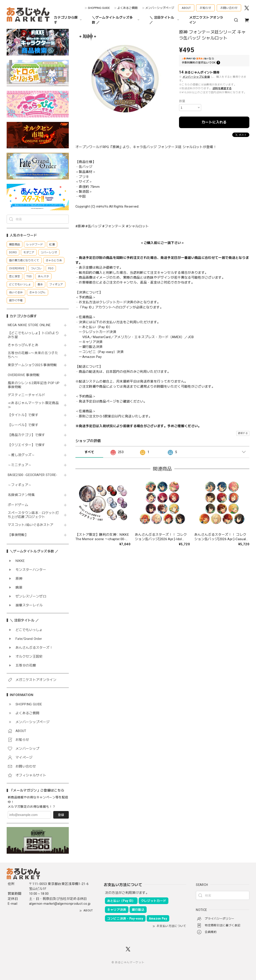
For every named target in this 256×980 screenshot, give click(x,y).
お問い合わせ (229, 8)
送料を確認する (222, 88)
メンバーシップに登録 (196, 77)
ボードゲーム (18, 505)
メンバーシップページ (160, 8)
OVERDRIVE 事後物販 (24, 375)
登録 (61, 815)
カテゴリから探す (68, 20)
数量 (182, 101)
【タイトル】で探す (23, 415)
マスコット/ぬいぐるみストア (31, 525)
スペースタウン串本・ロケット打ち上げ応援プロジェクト (33, 515)
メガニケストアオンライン (206, 20)
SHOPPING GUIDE (99, 8)
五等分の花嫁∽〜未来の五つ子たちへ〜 (33, 355)
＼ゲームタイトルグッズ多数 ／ (116, 20)
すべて (89, 452)
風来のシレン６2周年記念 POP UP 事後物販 (34, 385)
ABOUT (186, 8)
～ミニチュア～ (20, 465)
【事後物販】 (18, 535)
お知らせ (205, 8)
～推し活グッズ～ (21, 455)
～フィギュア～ (20, 485)
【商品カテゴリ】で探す (27, 435)
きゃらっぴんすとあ (23, 345)
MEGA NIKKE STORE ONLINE (29, 325)
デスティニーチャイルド (27, 395)
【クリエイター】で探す (27, 445)
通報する (243, 433)
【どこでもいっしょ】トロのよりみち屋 (33, 335)
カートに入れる (214, 122)
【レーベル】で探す (23, 425)
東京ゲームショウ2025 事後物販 (34, 365)
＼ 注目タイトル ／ (165, 20)
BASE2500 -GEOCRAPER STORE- (33, 475)
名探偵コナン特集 (21, 495)
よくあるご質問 (127, 8)
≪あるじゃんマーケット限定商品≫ (33, 405)
